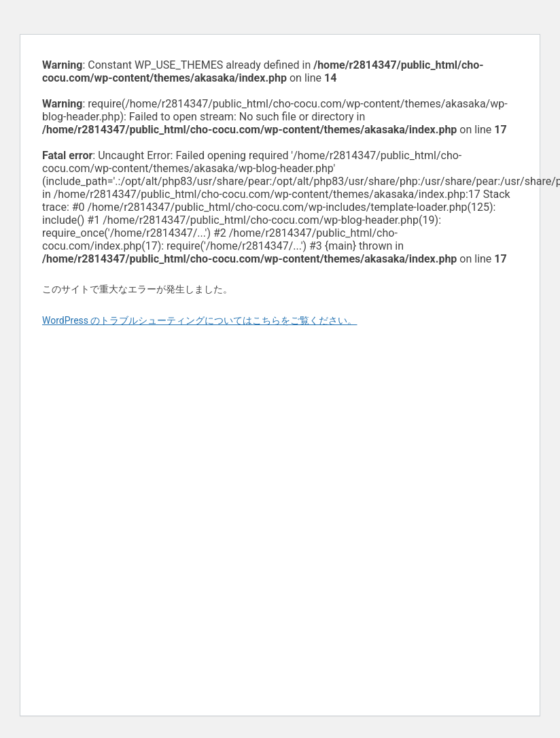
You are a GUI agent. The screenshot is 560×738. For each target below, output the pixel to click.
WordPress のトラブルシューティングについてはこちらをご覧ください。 (200, 320)
